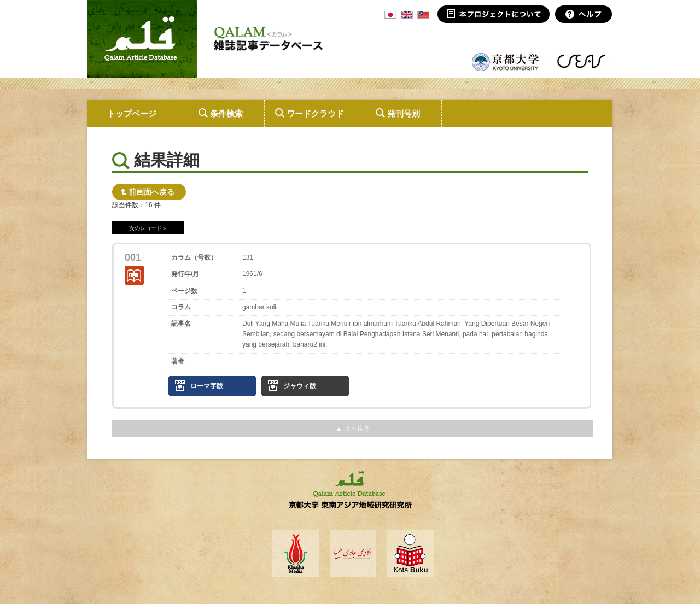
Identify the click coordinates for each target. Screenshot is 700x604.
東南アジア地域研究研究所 (581, 61)
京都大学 (506, 61)
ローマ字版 (207, 386)
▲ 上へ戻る (352, 429)
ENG (407, 15)
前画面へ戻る (151, 192)
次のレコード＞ (148, 228)
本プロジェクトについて (494, 14)
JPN (390, 15)
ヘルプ (584, 14)
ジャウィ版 (300, 386)
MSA (423, 15)
